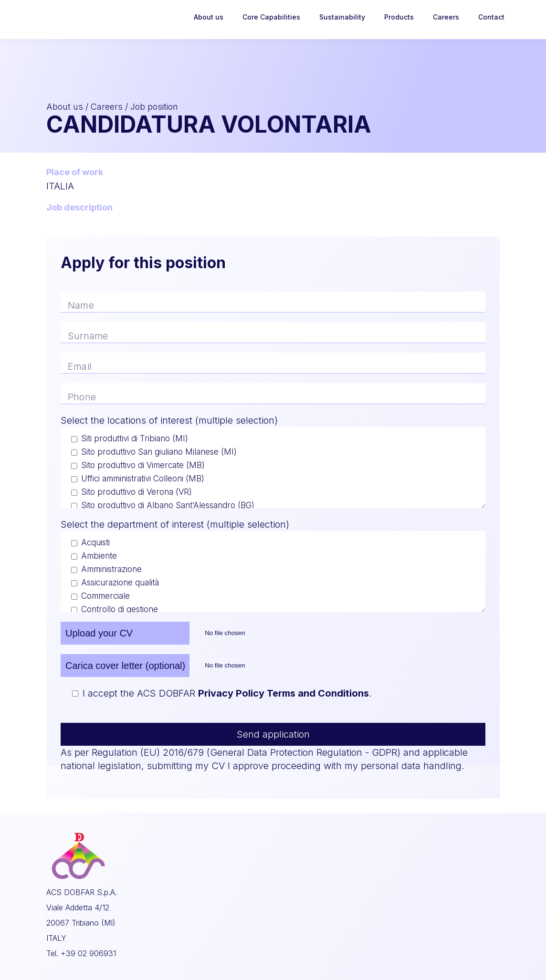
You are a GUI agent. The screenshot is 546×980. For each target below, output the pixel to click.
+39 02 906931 (88, 953)
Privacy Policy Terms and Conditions (283, 693)
